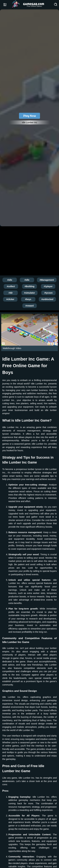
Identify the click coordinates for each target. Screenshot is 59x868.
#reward (30, 306)
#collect (11, 286)
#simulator (29, 293)
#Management (47, 280)
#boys (28, 299)
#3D (11, 293)
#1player (48, 286)
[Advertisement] (29, 250)
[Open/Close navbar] (5, 5)
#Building (30, 286)
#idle (10, 280)
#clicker (10, 299)
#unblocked (47, 299)
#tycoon (48, 293)
